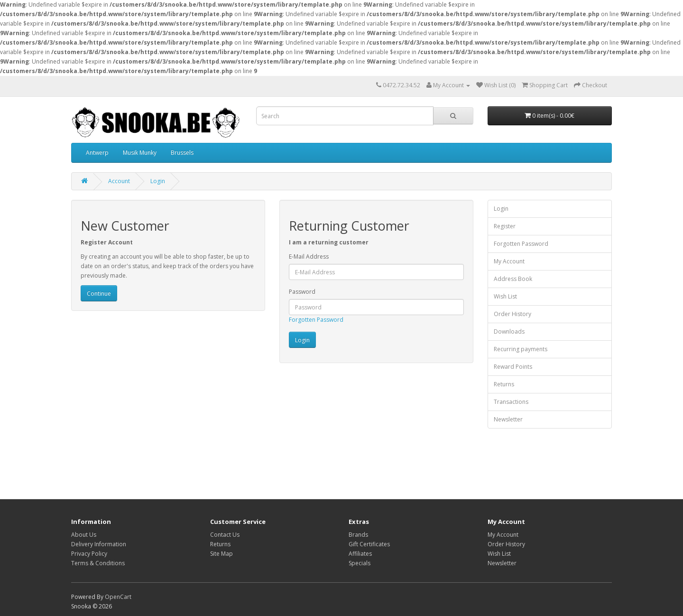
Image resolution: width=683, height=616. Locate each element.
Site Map (222, 554)
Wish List (505, 296)
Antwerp (97, 153)
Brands (358, 535)
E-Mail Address (309, 257)
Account (119, 181)
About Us (84, 535)
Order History (512, 314)
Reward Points (513, 367)
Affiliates (360, 554)
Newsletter (508, 419)
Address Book (513, 279)
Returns (504, 384)
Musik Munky (140, 153)
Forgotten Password (316, 320)
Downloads (509, 331)
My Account (509, 261)
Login (158, 181)
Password (302, 292)
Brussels (182, 153)
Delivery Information (99, 544)
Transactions (511, 402)
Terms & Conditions (98, 563)
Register (505, 226)
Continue (99, 294)
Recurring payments (521, 349)
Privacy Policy (89, 554)
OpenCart (118, 597)
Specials (360, 563)
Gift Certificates (369, 544)
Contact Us (225, 535)
